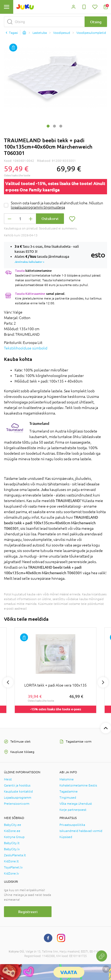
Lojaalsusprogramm (18, 798)
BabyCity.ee (13, 825)
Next (103, 682)
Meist (8, 779)
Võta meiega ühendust (76, 804)
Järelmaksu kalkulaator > (29, 262)
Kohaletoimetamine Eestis (78, 785)
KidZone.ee (12, 831)
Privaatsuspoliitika (72, 825)
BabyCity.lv (12, 849)
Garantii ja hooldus (17, 785)
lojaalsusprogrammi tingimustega (38, 207)
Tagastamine (69, 792)
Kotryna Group (14, 837)
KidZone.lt (11, 861)
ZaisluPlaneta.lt (15, 855)
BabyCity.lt (12, 843)
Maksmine (67, 779)
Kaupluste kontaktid (18, 792)
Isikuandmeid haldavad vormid (81, 831)
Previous (8, 682)
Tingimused (68, 798)
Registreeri (28, 912)
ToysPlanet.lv (13, 867)
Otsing (96, 22)
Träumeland (39, 423)
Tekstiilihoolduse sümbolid (26, 348)
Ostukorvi (50, 218)
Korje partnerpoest (73, 810)
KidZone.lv (11, 873)
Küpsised (66, 837)
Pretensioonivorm (17, 804)
